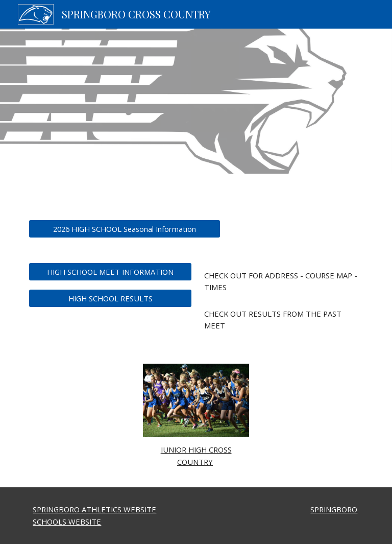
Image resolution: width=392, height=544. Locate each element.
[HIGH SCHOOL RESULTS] (110, 298)
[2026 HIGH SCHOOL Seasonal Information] (124, 229)
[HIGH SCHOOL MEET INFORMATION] (110, 271)
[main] (281, 282)
